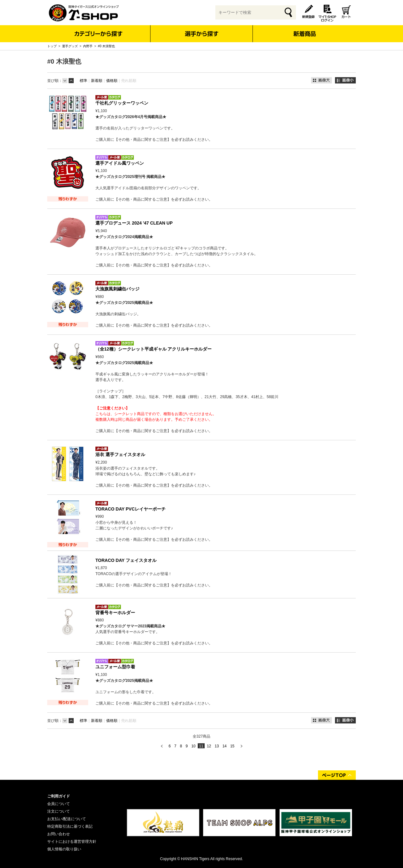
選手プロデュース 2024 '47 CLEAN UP (134, 223)
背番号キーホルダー (115, 613)
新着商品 (304, 29)
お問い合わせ (59, 834)
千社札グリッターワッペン (122, 103)
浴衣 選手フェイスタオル (120, 454)
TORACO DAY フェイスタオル (126, 560)
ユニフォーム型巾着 (115, 667)
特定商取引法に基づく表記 (70, 826)
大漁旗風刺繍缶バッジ (117, 289)
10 (193, 746)
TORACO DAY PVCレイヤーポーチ (131, 509)
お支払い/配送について (67, 819)
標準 (83, 81)
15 (232, 746)
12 (209, 746)
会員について (59, 804)
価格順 (112, 81)
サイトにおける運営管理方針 (72, 842)
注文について (59, 811)
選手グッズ (70, 46)
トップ (52, 46)
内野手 (88, 46)
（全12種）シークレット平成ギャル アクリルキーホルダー (153, 349)
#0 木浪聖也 (106, 46)
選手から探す (202, 34)
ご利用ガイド (59, 796)
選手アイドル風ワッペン (120, 163)
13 (217, 746)
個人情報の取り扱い (64, 849)
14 (224, 746)
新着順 (97, 81)
